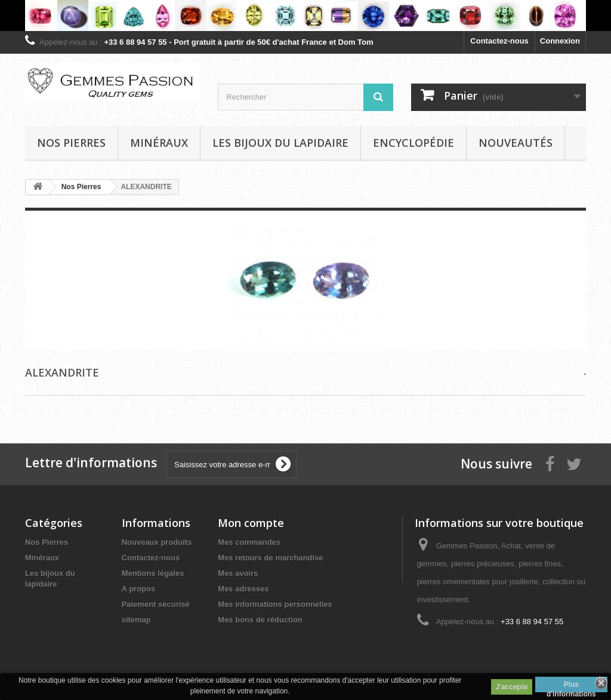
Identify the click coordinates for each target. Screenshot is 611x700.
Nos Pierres (47, 542)
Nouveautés (516, 143)
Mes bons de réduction (260, 620)
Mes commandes (249, 542)
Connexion (560, 41)
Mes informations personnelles (275, 604)
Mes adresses (243, 589)
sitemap (136, 620)
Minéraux (159, 143)
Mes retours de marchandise (270, 558)
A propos (139, 589)
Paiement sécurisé (156, 604)
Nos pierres (71, 143)
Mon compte (251, 523)
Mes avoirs (238, 573)
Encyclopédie (413, 143)
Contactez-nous (499, 41)
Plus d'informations (571, 686)
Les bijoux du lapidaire (280, 143)
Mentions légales (153, 573)
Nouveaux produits (157, 542)
